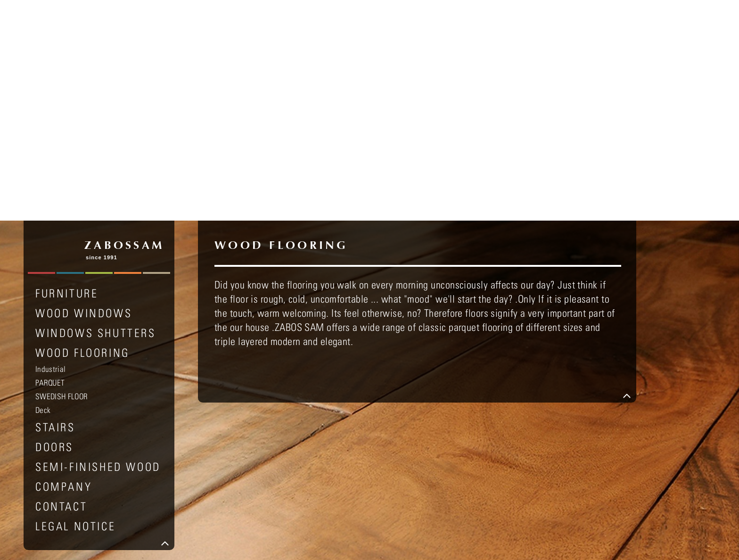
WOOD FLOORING (82, 132)
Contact (61, 286)
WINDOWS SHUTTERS (96, 112)
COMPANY (64, 266)
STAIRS (55, 206)
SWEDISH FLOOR (62, 176)
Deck (43, 189)
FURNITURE (67, 73)
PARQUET (50, 162)
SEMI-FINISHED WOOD (98, 246)
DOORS (54, 226)
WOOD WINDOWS (84, 92)
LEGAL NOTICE (75, 305)
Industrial (50, 148)
